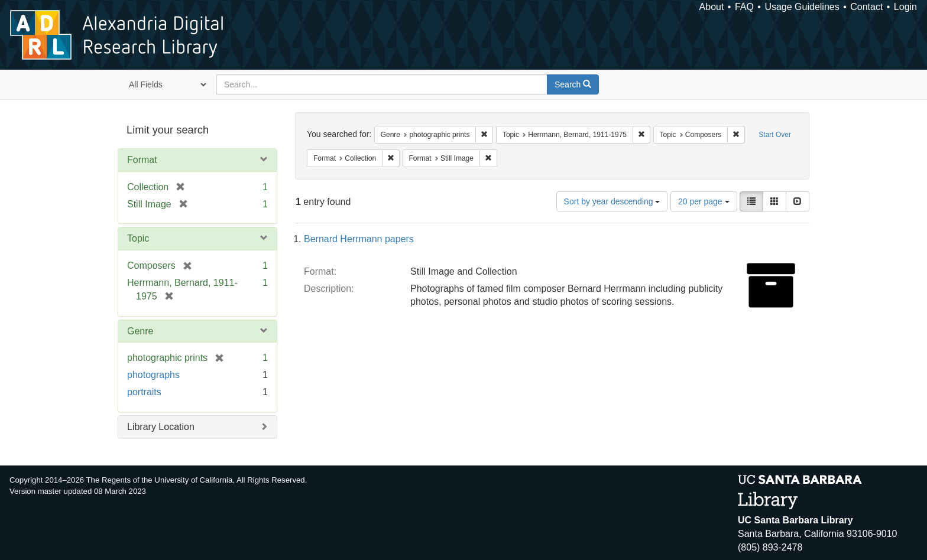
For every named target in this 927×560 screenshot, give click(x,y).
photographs (153, 375)
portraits (144, 392)
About (712, 7)
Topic (138, 238)
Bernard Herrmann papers (359, 239)
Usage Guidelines (802, 7)
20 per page (704, 201)
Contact (866, 7)
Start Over (775, 135)
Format (142, 160)
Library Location (161, 427)
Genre (140, 331)
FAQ (744, 7)
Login (905, 7)
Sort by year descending (612, 201)
